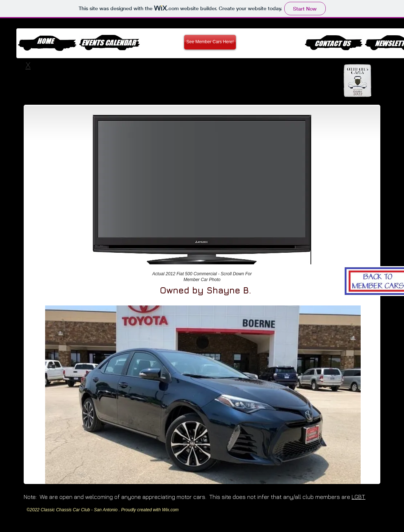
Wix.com (170, 510)
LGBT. (359, 497)
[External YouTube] (201, 178)
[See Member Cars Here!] (210, 42)
